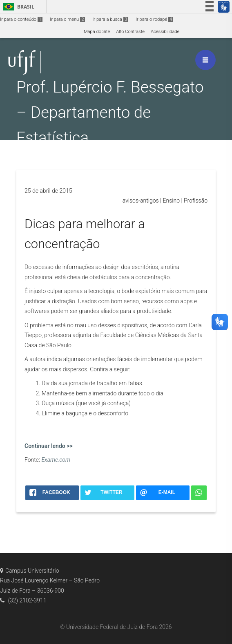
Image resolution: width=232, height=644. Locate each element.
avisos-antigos (141, 201)
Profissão (196, 201)
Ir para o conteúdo (21, 19)
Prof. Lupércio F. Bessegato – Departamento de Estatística (110, 112)
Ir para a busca (110, 19)
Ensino (171, 201)
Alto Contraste (130, 32)
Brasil (17, 7)
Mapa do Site (97, 32)
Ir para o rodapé (154, 19)
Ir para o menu (67, 19)
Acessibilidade (165, 32)
